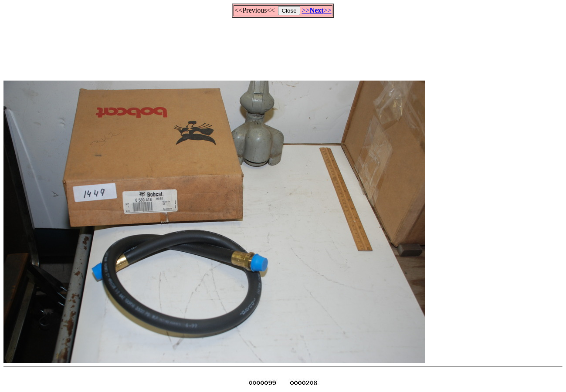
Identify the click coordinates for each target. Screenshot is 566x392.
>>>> (317, 10)
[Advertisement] (283, 45)
